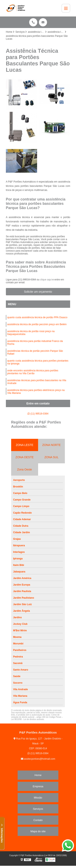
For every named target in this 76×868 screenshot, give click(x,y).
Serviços (38, 809)
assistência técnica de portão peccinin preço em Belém (37, 324)
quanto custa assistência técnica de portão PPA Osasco (37, 317)
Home (38, 775)
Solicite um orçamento (38, 292)
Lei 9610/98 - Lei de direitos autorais (28, 719)
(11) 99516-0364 (27, 280)
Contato (38, 820)
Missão (38, 798)
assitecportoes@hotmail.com (38, 759)
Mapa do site (38, 831)
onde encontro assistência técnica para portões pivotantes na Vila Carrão (33, 372)
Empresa (38, 786)
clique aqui (46, 280)
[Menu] (66, 8)
